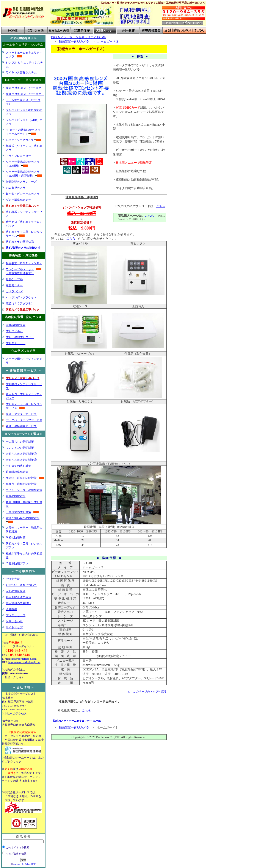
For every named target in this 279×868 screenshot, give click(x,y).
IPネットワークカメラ (20, 140)
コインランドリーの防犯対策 (24, 490)
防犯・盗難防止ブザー (20, 337)
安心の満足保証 (16, 591)
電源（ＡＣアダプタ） (20, 303)
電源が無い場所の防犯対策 (23, 518)
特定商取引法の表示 (18, 597)
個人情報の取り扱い (18, 603)
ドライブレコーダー (18, 156)
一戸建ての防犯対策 (18, 466)
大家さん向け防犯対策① (21, 454)
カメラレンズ (14, 291)
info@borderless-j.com (24, 659)
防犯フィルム (14, 331)
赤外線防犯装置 (16, 325)
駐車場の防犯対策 (17, 472)
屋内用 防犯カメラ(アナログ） (25, 88)
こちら (161, 206)
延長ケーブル (14, 279)
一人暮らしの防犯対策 (20, 442)
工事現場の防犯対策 (18, 512)
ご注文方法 (13, 579)
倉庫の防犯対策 (16, 496)
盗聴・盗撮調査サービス (21, 426)
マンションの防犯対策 (20, 448)
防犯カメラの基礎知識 (20, 242)
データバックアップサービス (24, 420)
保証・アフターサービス (21, 414)
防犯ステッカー (16, 343)
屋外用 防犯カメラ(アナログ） (25, 94)
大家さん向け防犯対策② (21, 460)
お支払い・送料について (21, 585)
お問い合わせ (14, 621)
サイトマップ (14, 627)
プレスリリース (16, 615)
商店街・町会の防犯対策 (21, 478)
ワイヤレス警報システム (21, 72)
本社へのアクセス (16, 714)
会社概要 (11, 609)
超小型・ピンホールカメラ (23, 194)
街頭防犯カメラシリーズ (21, 182)
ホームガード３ (108, 42)
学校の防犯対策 (16, 538)
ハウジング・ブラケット (21, 297)
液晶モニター (14, 285)
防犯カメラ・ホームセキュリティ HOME (79, 37)
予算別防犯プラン (17, 563)
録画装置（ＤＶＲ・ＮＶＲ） (24, 263)
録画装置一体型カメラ (74, 42)
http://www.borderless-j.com (24, 662)
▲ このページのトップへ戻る (147, 691)
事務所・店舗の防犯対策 (21, 484)
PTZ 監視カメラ (16, 188)
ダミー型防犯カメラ (18, 200)
